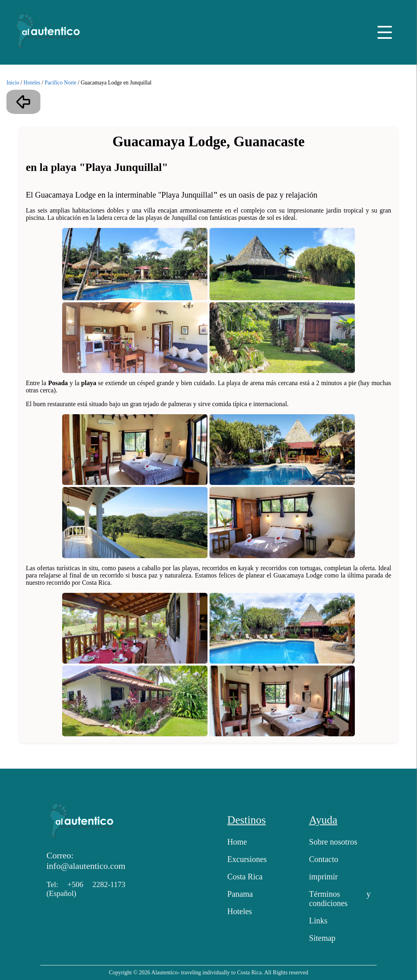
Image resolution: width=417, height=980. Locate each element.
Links (319, 921)
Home (237, 842)
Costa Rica (245, 877)
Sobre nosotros (333, 842)
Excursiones (247, 859)
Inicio (13, 83)
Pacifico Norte (60, 83)
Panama (240, 894)
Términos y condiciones (340, 899)
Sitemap (323, 938)
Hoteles (32, 83)
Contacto (324, 859)
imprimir (324, 877)
